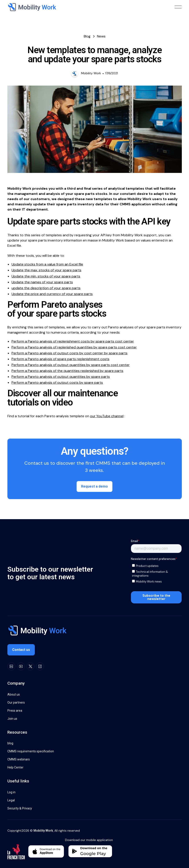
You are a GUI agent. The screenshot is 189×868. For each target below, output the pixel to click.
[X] (30, 666)
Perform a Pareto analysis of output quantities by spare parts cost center (71, 365)
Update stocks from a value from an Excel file (47, 264)
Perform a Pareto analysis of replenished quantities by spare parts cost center (74, 347)
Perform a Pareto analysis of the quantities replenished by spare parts (67, 371)
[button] (178, 7)
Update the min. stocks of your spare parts (46, 276)
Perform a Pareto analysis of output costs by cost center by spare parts (69, 353)
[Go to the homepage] (37, 631)
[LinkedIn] (11, 666)
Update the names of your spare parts (42, 282)
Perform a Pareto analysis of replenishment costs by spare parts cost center (73, 341)
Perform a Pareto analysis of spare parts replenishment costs (60, 359)
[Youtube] (21, 666)
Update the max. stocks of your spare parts (46, 270)
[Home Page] (32, 7)
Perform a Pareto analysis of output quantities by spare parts (61, 377)
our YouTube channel (107, 416)
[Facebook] (40, 666)
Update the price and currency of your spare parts (52, 294)
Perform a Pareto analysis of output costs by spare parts (57, 382)
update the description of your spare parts (46, 288)
